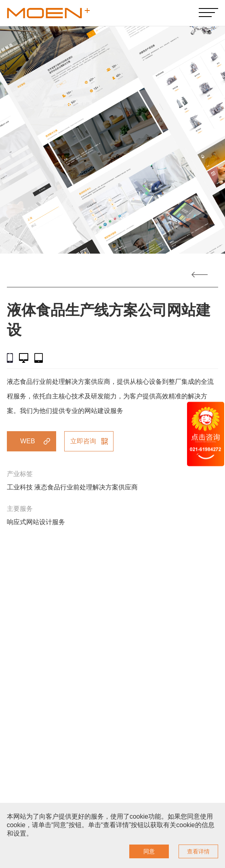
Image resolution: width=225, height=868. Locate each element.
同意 (149, 851)
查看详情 (198, 851)
